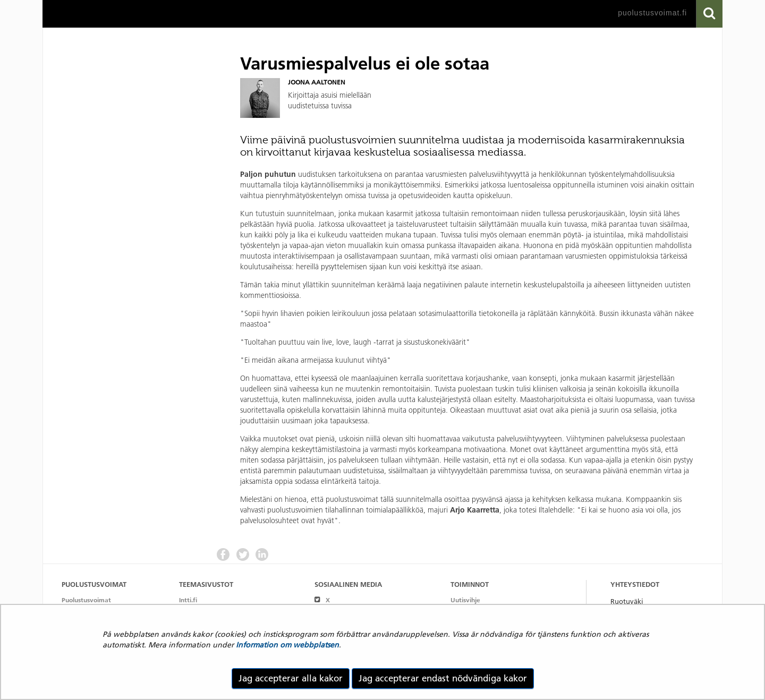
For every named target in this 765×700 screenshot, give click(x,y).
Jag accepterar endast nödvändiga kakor (443, 678)
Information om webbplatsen (287, 645)
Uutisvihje (465, 600)
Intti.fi (188, 600)
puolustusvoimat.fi (652, 13)
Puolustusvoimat (86, 600)
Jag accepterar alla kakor (291, 678)
